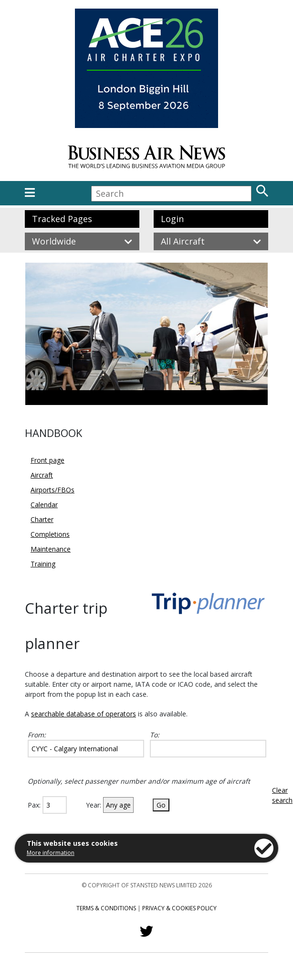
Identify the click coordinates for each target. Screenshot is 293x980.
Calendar (44, 505)
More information (51, 853)
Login (172, 219)
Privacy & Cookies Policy (179, 908)
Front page (47, 460)
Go (161, 805)
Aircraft (42, 475)
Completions (50, 534)
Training (43, 564)
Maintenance (51, 549)
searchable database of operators (84, 714)
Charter (42, 519)
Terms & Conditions (106, 908)
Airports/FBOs (52, 490)
